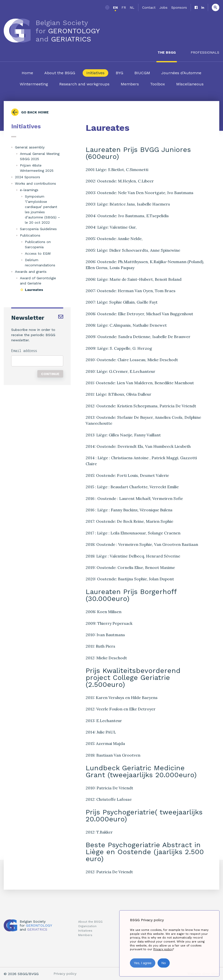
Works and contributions (35, 183)
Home (27, 73)
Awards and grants (31, 272)
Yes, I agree (143, 963)
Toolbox (158, 84)
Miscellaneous (190, 84)
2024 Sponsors (28, 177)
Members (130, 84)
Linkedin (203, 7)
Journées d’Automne (181, 73)
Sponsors (179, 7)
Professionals (205, 52)
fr (124, 7)
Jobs (163, 7)
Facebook (196, 7)
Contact (149, 7)
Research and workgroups (84, 84)
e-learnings (29, 190)
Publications (30, 235)
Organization (87, 926)
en (115, 7)
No (164, 963)
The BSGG (167, 52)
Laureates (34, 290)
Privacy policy (65, 974)
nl (132, 7)
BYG (119, 73)
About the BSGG (60, 73)
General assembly (30, 147)
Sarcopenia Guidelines (38, 229)
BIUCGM (142, 73)
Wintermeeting (34, 84)
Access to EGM (38, 253)
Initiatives (95, 73)
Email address (24, 351)
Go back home (35, 112)
